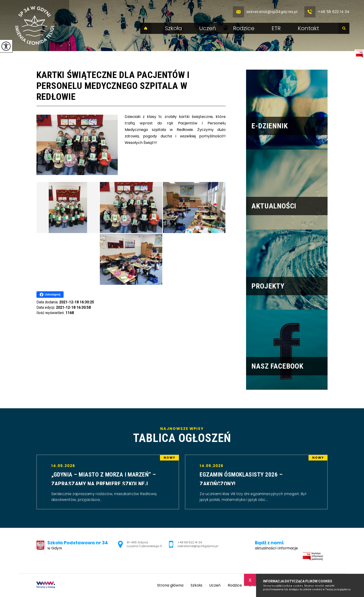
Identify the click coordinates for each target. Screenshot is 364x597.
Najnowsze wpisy (182, 435)
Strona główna (146, 28)
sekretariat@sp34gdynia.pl (265, 12)
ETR (276, 28)
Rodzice (244, 28)
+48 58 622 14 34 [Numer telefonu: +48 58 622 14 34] (190, 542)
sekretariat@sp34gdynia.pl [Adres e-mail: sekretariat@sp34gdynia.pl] (198, 546)
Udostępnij (50, 295)
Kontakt (308, 28)
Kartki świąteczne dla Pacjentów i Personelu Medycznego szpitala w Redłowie (113, 86)
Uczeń (208, 28)
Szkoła (174, 28)
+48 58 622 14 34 (327, 12)
